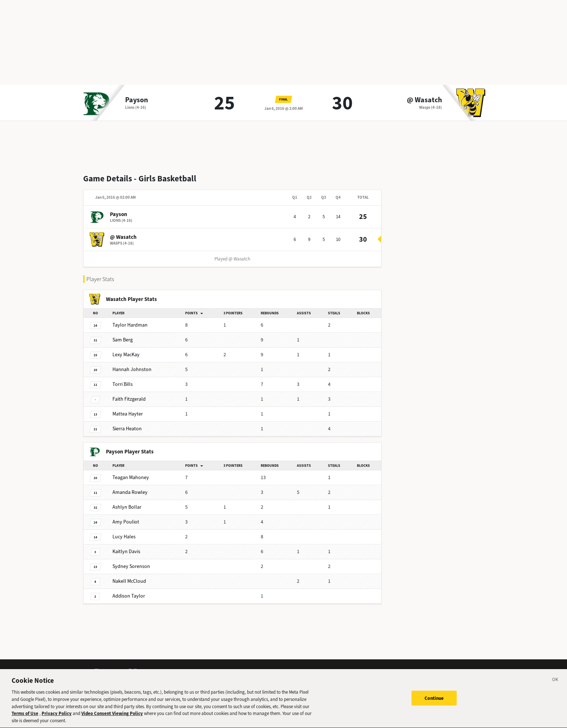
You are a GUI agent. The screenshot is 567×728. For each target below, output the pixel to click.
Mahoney (131, 477)
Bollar (127, 507)
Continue (434, 703)
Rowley (130, 492)
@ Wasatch (424, 100)
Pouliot (126, 522)
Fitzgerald (129, 399)
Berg (123, 340)
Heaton (127, 429)
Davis (126, 552)
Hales (124, 537)
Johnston (132, 369)
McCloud (129, 581)
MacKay (126, 355)
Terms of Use (25, 719)
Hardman (130, 325)
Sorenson (131, 566)
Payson (137, 100)
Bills (123, 384)
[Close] (555, 686)
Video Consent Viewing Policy (112, 719)
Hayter (128, 414)
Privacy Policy (57, 719)
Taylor (129, 596)
